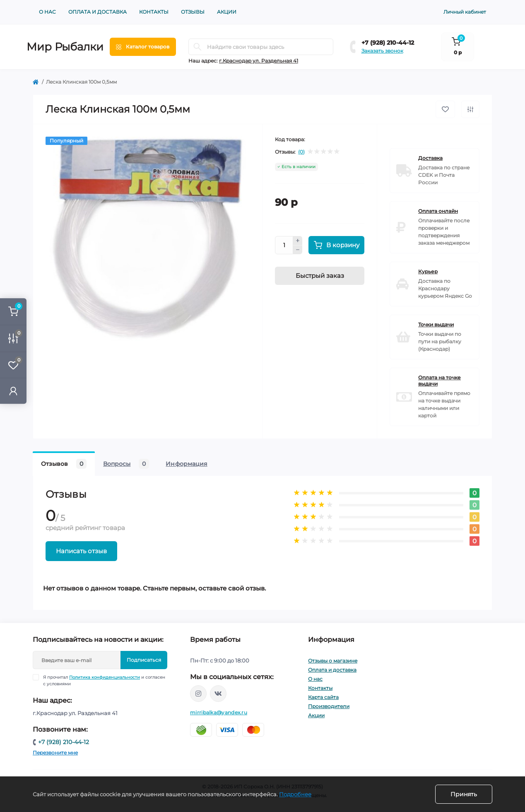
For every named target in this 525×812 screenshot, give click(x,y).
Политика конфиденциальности (105, 677)
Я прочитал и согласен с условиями (104, 680)
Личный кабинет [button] (465, 12)
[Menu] (143, 47)
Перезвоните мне (55, 753)
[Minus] (298, 250)
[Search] (197, 47)
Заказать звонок (382, 51)
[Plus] (298, 241)
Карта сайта (323, 697)
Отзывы (193, 12)
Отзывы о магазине (333, 661)
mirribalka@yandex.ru (219, 712)
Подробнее (295, 794)
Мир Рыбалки (65, 47)
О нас (47, 12)
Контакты (154, 12)
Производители (329, 706)
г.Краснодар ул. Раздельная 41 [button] (259, 61)
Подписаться (144, 660)
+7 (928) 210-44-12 (388, 43)
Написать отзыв (81, 551)
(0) (301, 152)
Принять (464, 794)
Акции (227, 12)
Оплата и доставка (98, 12)
